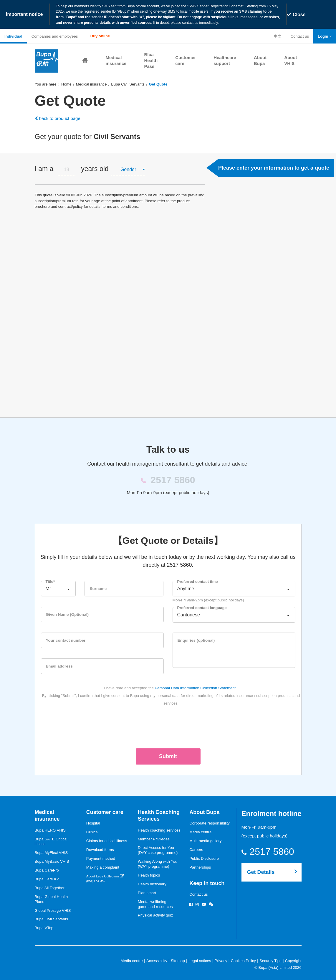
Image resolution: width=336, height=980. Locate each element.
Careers (196, 849)
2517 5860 (275, 851)
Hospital (93, 823)
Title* (50, 581)
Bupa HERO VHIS (50, 830)
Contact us (300, 36)
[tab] (120, 168)
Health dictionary (152, 883)
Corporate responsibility (210, 823)
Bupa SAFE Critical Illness (51, 841)
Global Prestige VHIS (53, 910)
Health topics (149, 875)
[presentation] (168, 725)
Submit (168, 756)
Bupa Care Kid (47, 878)
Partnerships (200, 867)
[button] (325, 36)
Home (66, 84)
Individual (13, 36)
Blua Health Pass (151, 60)
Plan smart (147, 892)
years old (95, 168)
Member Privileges (154, 838)
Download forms (100, 849)
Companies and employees (55, 36)
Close (296, 14)
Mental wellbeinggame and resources (155, 904)
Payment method (101, 858)
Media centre (200, 831)
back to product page (58, 118)
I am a (44, 168)
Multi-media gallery (205, 840)
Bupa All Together (50, 887)
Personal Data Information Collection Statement (195, 687)
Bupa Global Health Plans (51, 899)
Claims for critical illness (107, 840)
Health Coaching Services (159, 815)
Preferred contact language (202, 607)
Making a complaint (103, 867)
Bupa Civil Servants (128, 84)
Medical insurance (91, 84)
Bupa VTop (44, 927)
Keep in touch (207, 883)
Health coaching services (159, 830)
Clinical (92, 831)
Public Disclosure (204, 858)
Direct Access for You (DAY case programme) (158, 849)
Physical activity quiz (155, 915)
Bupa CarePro (47, 870)
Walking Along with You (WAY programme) (158, 863)
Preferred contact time (198, 581)
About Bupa (204, 812)
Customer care (105, 812)
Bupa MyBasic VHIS (52, 861)
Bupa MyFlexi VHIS (51, 852)
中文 (278, 36)
